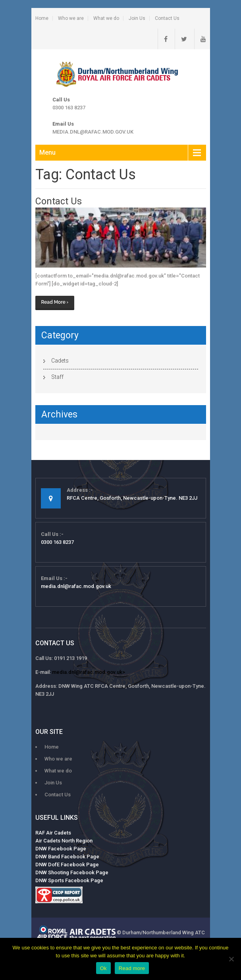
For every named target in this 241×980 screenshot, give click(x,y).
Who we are (71, 18)
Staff (57, 377)
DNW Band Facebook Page (67, 857)
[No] (231, 959)
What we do (106, 18)
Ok (103, 968)
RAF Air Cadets (53, 833)
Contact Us (167, 18)
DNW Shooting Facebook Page (72, 872)
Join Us (137, 18)
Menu (47, 152)
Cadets (60, 361)
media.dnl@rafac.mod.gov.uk (93, 132)
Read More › (55, 302)
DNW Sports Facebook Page (69, 880)
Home (42, 18)
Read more (132, 968)
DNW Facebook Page (61, 849)
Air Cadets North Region (64, 841)
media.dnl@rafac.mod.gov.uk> (89, 672)
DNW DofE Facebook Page (67, 865)
